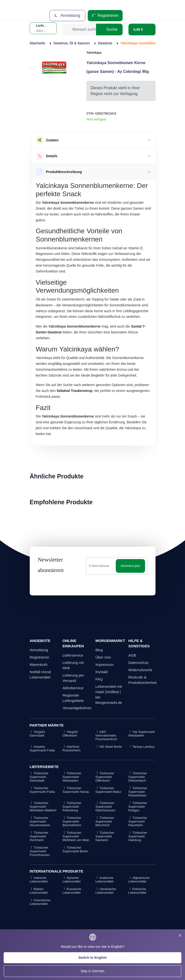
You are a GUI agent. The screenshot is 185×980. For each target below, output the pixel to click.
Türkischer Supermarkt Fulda (42, 790)
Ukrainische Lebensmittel (106, 891)
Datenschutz (139, 663)
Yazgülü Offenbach (70, 734)
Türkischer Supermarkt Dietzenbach (138, 777)
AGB (132, 655)
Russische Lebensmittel (72, 891)
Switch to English (92, 958)
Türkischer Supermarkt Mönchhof (105, 821)
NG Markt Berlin (109, 747)
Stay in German (92, 971)
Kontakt (102, 672)
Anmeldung (67, 15)
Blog (99, 650)
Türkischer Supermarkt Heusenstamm (40, 821)
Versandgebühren (77, 708)
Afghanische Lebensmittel (139, 880)
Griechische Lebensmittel (40, 902)
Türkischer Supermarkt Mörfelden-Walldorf (43, 807)
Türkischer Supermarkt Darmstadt (39, 777)
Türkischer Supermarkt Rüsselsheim (138, 792)
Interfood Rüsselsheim (72, 748)
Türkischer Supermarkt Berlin (75, 849)
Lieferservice (73, 655)
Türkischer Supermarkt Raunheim (138, 821)
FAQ (99, 679)
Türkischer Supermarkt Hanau (76, 790)
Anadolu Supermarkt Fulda (42, 748)
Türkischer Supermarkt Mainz (108, 790)
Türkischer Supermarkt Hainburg (138, 836)
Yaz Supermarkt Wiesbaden (142, 734)
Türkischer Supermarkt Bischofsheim (72, 821)
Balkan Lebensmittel (39, 891)
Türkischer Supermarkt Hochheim (39, 836)
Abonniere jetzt (130, 566)
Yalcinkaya (94, 53)
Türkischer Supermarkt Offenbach (105, 777)
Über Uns (103, 657)
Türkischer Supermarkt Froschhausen (40, 851)
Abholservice (73, 688)
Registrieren (105, 15)
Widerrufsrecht (140, 670)
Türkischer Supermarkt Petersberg (72, 807)
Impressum (105, 665)
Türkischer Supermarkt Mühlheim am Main (76, 836)
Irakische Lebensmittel (39, 880)
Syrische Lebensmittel (72, 880)
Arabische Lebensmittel (105, 880)
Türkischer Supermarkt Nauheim (105, 836)
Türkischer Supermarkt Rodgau (138, 807)
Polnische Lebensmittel (137, 891)
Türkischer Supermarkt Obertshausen (106, 807)
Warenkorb (39, 665)
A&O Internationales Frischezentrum (107, 735)
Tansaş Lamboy (141, 747)
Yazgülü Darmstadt (37, 734)
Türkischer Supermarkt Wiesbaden (72, 777)
